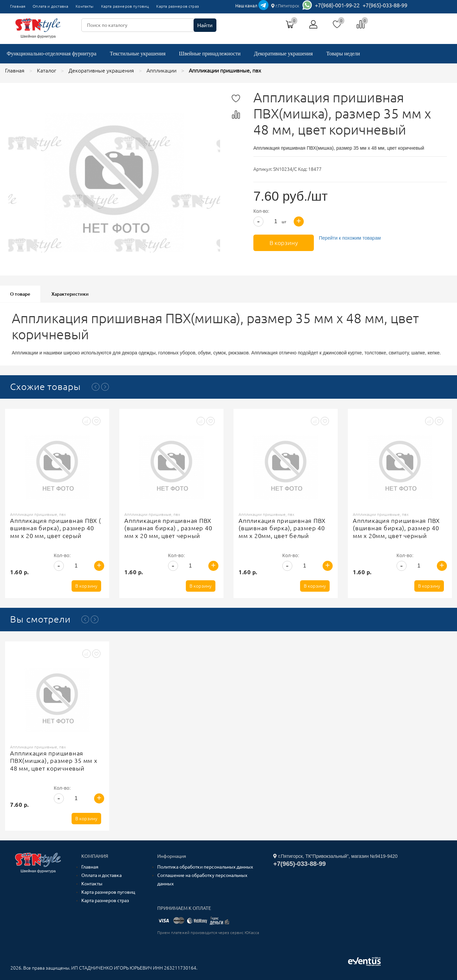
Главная (18, 6)
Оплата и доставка (50, 6)
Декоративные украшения (283, 54)
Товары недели (343, 54)
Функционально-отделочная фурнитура (52, 54)
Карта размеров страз (178, 6)
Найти (205, 25)
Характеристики (70, 294)
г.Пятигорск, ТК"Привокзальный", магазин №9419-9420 (335, 856)
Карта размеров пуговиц (125, 6)
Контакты (85, 6)
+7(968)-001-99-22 (337, 5)
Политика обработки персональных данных (205, 867)
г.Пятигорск (285, 6)
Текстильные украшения (138, 54)
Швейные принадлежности (210, 54)
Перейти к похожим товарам (350, 238)
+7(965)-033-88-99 (385, 5)
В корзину (284, 243)
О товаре (20, 294)
